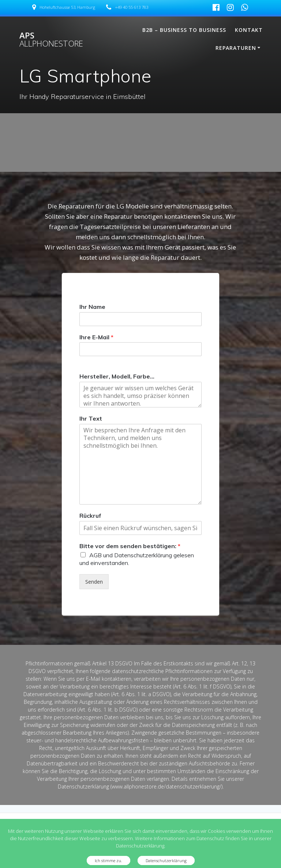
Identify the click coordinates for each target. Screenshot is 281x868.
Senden (94, 582)
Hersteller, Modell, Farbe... (117, 376)
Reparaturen (236, 48)
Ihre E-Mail (96, 337)
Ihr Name (92, 307)
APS (51, 40)
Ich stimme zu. (108, 860)
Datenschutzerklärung (166, 860)
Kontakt (249, 30)
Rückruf (90, 516)
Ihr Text (91, 418)
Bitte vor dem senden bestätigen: (130, 546)
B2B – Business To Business (184, 30)
